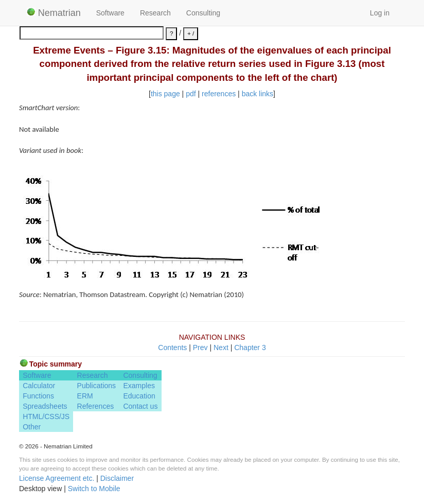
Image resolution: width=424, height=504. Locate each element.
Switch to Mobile (94, 489)
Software (110, 13)
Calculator (39, 386)
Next (221, 347)
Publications (97, 386)
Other (32, 427)
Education (139, 396)
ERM (85, 396)
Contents (172, 347)
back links (258, 94)
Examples (139, 386)
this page (165, 94)
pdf (191, 94)
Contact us (140, 406)
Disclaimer (117, 478)
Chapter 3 (250, 347)
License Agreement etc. (57, 478)
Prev (200, 347)
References (96, 406)
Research (155, 13)
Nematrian (54, 13)
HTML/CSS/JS (46, 416)
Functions (38, 396)
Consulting (203, 13)
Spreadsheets (45, 406)
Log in (380, 13)
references (219, 94)
